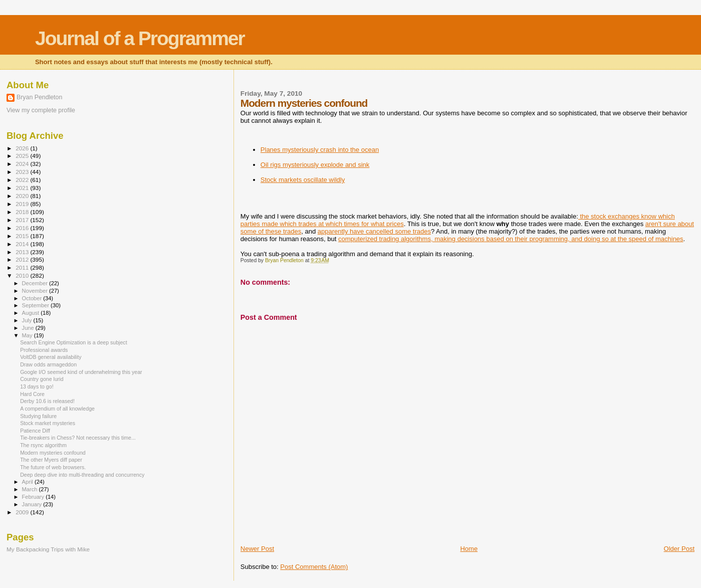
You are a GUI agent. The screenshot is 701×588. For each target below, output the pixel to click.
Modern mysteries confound (53, 453)
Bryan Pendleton (39, 97)
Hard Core (32, 394)
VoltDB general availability (51, 357)
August (32, 313)
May (28, 335)
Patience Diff (35, 431)
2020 (23, 196)
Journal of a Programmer (140, 38)
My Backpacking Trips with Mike (48, 549)
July (28, 320)
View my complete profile (41, 110)
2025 (23, 156)
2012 (23, 259)
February (34, 497)
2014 (23, 244)
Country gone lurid (42, 379)
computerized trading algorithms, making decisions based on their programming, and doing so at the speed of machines (511, 239)
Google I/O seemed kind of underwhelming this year (81, 372)
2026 (23, 148)
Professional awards (44, 350)
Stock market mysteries (48, 423)
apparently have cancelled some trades (374, 231)
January (33, 504)
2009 (23, 512)
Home (469, 549)
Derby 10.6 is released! (47, 401)
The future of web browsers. (53, 467)
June (29, 328)
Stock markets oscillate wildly (303, 180)
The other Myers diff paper (51, 460)
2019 (23, 204)
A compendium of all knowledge (57, 409)
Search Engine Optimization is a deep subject (73, 342)
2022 (23, 180)
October (33, 298)
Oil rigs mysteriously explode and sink (315, 165)
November (36, 291)
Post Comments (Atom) (314, 567)
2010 (23, 275)
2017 (23, 220)
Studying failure (38, 416)
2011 (23, 267)
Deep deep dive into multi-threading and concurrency (82, 475)
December (36, 283)
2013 (23, 252)
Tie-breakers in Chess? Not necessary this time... (78, 438)
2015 (23, 236)
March (31, 489)
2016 (23, 228)
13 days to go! (37, 386)
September (37, 305)
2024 (23, 164)
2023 (23, 172)
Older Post (679, 549)
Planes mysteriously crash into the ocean (320, 150)
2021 (23, 188)
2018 (23, 212)
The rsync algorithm (43, 445)
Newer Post (257, 549)
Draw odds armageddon (48, 364)
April (28, 482)
